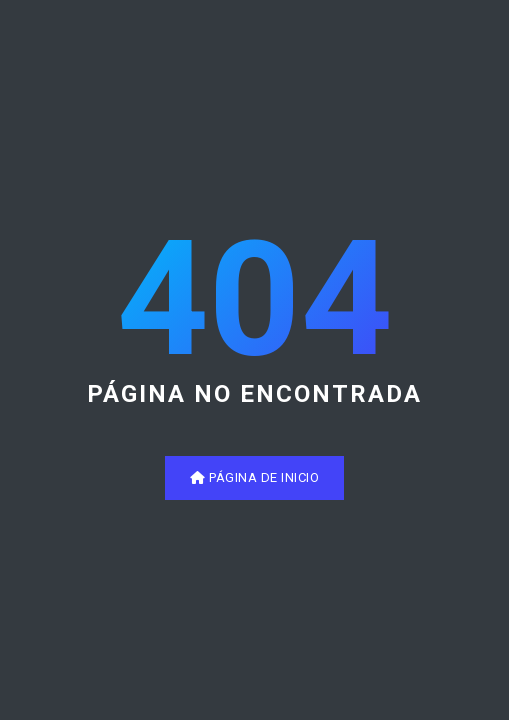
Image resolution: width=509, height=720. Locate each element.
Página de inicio (254, 477)
